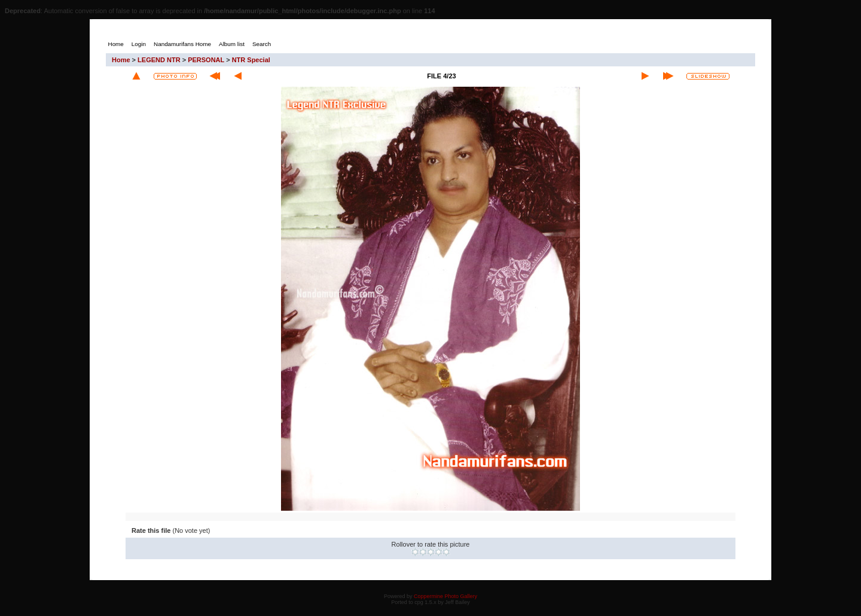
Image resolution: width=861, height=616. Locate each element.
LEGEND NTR (159, 60)
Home (121, 60)
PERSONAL (206, 60)
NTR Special (251, 60)
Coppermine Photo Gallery (445, 596)
